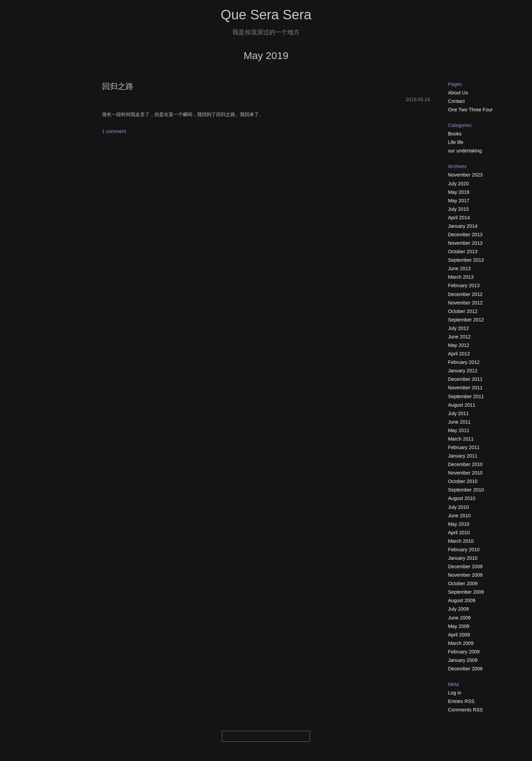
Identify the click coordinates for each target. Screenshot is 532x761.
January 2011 (463, 456)
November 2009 (465, 575)
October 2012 (463, 311)
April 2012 (459, 354)
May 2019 (459, 192)
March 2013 (461, 277)
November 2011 (465, 388)
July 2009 (458, 609)
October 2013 (463, 252)
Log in (454, 693)
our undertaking (465, 151)
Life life (455, 142)
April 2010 (459, 533)
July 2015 (458, 209)
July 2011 (458, 413)
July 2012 (458, 328)
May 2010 (459, 524)
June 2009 (459, 618)
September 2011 (466, 396)
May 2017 (459, 201)
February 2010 (464, 550)
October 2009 (463, 583)
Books (455, 134)
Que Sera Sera (266, 15)
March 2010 (461, 541)
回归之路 (118, 86)
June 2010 (459, 516)
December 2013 (465, 235)
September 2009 (466, 592)
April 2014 (459, 218)
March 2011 (461, 439)
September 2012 (466, 320)
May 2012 (459, 345)
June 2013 (459, 268)
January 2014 (463, 226)
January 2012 (463, 371)
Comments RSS (465, 710)
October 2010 (463, 481)
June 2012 (459, 337)
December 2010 (465, 464)
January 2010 (463, 558)
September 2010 (466, 490)
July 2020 (458, 184)
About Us (458, 93)
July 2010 (458, 507)
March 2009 (461, 643)
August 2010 (461, 498)
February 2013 (464, 285)
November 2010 (465, 473)
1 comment (114, 131)
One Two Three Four (470, 110)
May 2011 (459, 430)
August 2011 (461, 405)
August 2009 (461, 600)
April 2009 (459, 635)
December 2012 (465, 294)
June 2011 (459, 422)
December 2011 (465, 379)
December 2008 (465, 669)
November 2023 (465, 175)
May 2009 (459, 626)
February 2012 (464, 362)
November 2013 (465, 243)
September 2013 (466, 260)
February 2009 (464, 652)
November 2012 (465, 303)
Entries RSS (461, 701)
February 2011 (464, 447)
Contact (456, 101)
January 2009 (463, 660)
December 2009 (465, 567)
